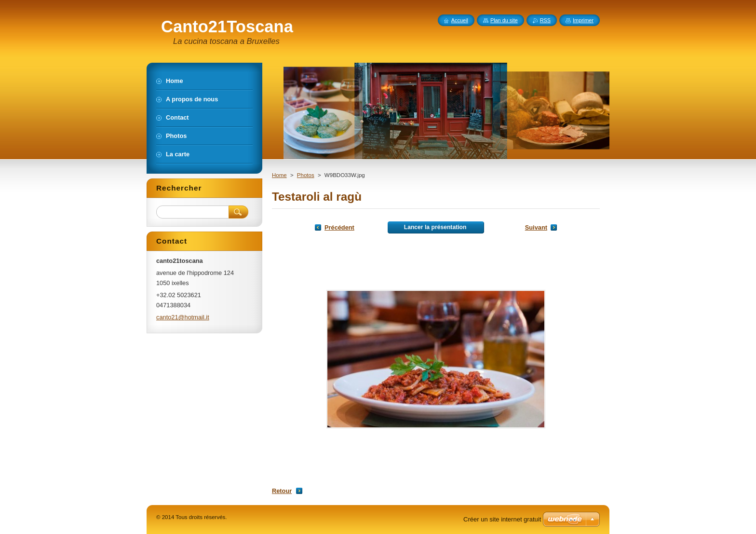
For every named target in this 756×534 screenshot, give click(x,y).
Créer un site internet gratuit (502, 519)
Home (279, 175)
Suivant (536, 227)
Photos (306, 175)
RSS (545, 20)
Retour (282, 491)
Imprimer (583, 20)
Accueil (460, 20)
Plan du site (504, 20)
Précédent (339, 227)
